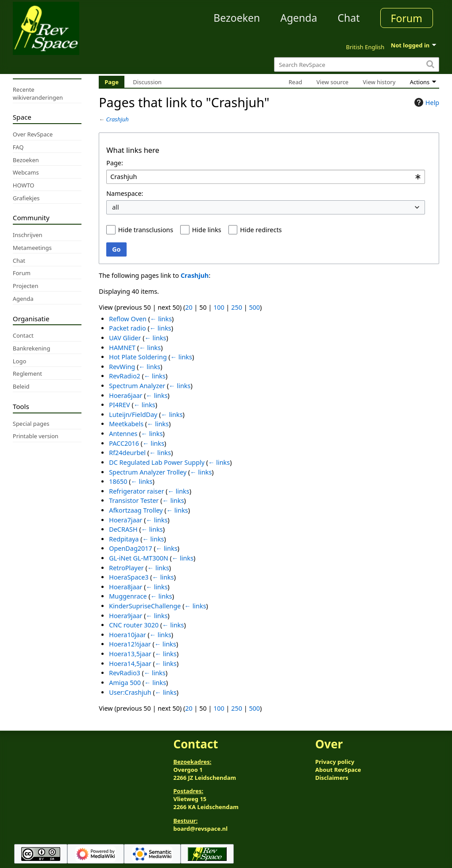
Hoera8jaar (126, 587)
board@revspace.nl (201, 829)
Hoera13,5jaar (130, 654)
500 (254, 307)
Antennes (123, 434)
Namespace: (125, 193)
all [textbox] (116, 207)
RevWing (122, 367)
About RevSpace (338, 770)
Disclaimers (332, 778)
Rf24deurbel (127, 453)
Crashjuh (118, 119)
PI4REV (119, 405)
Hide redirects (261, 230)
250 (237, 307)
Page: (115, 163)
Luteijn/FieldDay (133, 415)
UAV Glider (125, 338)
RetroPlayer (126, 568)
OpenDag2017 (130, 548)
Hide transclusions (146, 230)
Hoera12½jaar (130, 644)
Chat (348, 18)
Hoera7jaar (126, 520)
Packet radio (127, 328)
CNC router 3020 (134, 625)
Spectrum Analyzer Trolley (148, 472)
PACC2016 (124, 443)
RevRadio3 (125, 673)
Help (426, 102)
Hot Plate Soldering (138, 357)
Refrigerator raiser (136, 491)
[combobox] (266, 177)
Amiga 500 (125, 683)
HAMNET (122, 348)
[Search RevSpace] (357, 64)
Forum (407, 18)
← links (161, 319)
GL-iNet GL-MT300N (139, 558)
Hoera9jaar (126, 616)
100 (219, 307)
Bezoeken (237, 18)
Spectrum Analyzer (137, 386)
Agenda (299, 18)
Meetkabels (126, 424)
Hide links (207, 230)
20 (189, 307)
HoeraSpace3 (129, 577)
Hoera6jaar (126, 395)
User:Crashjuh (130, 692)
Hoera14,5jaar (130, 664)
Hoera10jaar (127, 635)
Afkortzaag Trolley (136, 510)
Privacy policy (335, 762)
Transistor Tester (134, 500)
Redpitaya (124, 539)
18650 (118, 481)
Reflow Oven (128, 319)
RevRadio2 (125, 376)
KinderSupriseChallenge (145, 606)
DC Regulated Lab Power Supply (157, 462)
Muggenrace (128, 596)
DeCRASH (123, 529)
